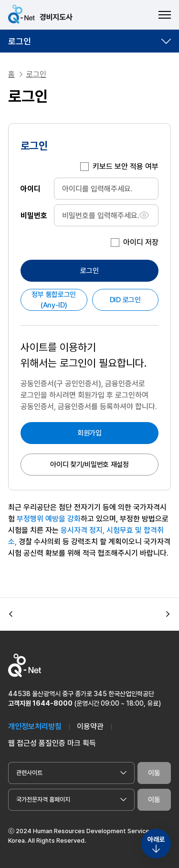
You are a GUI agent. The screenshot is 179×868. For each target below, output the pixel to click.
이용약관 (90, 726)
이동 (154, 773)
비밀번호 (34, 215)
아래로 (156, 839)
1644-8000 (53, 703)
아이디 (31, 188)
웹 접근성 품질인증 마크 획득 (52, 743)
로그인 (20, 41)
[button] (11, 614)
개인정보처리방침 (35, 726)
